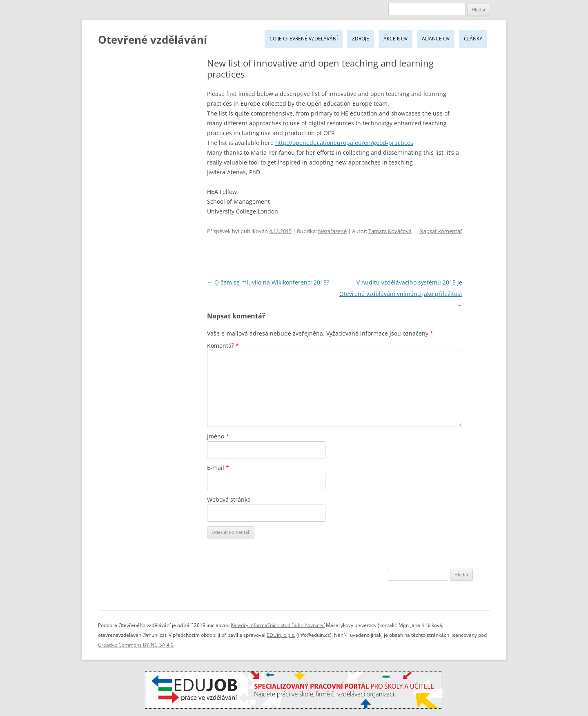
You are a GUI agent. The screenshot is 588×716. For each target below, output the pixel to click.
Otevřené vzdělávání (153, 40)
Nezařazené (332, 231)
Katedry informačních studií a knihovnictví (278, 625)
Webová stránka (229, 499)
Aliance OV (436, 39)
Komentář (223, 346)
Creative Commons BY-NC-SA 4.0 (136, 645)
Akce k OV (395, 39)
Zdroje (361, 39)
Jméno (218, 436)
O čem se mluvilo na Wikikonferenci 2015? (268, 282)
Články (473, 39)
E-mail (218, 468)
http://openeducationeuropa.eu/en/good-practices (344, 143)
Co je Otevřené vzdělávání (304, 39)
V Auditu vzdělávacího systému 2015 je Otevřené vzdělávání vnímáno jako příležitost (401, 294)
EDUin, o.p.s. (281, 635)
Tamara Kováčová (390, 231)
